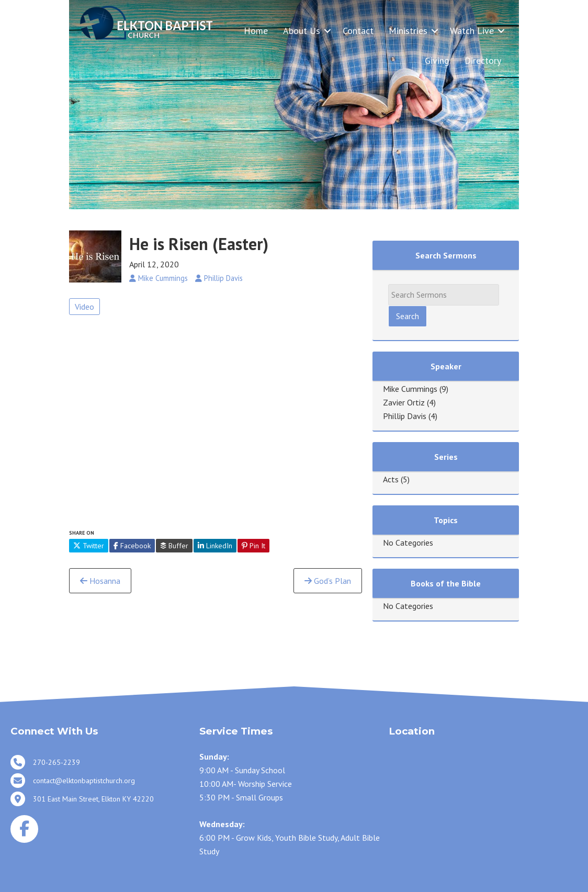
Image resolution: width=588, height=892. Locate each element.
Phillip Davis (405, 416)
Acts (391, 479)
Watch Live (472, 31)
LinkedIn (215, 546)
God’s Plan (328, 581)
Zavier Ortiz (404, 402)
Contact (358, 31)
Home (256, 31)
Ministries (408, 31)
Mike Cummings (410, 389)
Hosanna (100, 581)
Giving (437, 60)
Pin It (253, 546)
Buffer (174, 546)
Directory (483, 60)
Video (84, 307)
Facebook (132, 546)
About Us (302, 31)
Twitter (89, 546)
